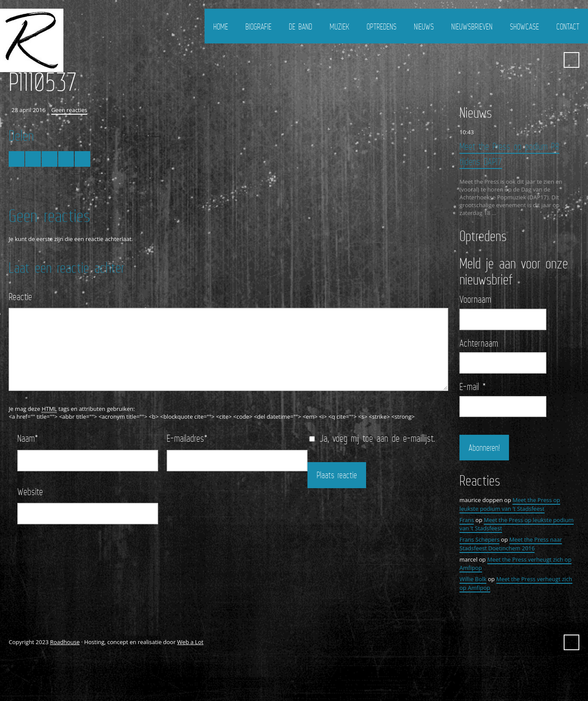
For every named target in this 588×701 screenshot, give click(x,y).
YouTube (550, 60)
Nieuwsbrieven (472, 26)
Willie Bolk (473, 579)
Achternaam (479, 343)
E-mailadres (187, 438)
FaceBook (535, 60)
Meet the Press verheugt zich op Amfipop (515, 564)
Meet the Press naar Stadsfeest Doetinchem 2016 (511, 544)
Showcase (524, 26)
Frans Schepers (479, 539)
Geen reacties (69, 110)
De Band (301, 26)
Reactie (20, 296)
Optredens (382, 26)
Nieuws (424, 26)
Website (30, 491)
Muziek (339, 26)
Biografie (258, 26)
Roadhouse (65, 642)
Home (221, 26)
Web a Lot (190, 642)
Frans (467, 520)
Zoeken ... (571, 60)
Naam (28, 438)
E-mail (473, 387)
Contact (568, 26)
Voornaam (475, 299)
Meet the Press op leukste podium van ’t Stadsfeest (510, 504)
